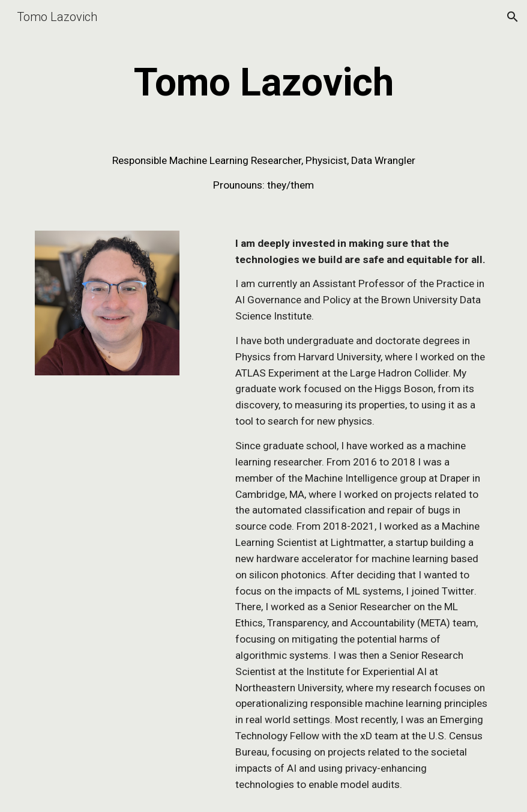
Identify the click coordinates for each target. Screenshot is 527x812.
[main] (263, 83)
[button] (513, 17)
